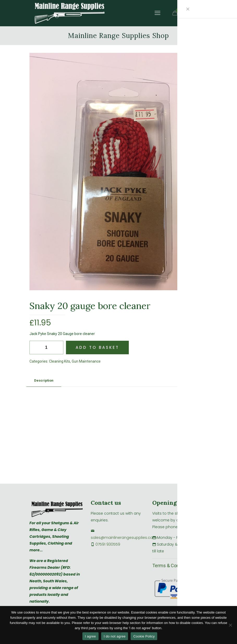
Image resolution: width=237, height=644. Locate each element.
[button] (199, 62)
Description (44, 380)
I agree (90, 636)
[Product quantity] (46, 348)
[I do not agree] (230, 625)
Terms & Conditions (173, 566)
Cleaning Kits (60, 361)
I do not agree (115, 636)
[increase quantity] (57, 348)
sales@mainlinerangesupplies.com (124, 538)
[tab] (44, 381)
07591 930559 (108, 544)
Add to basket (97, 347)
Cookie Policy (144, 636)
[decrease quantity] (35, 348)
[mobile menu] (157, 13)
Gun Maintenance (86, 361)
